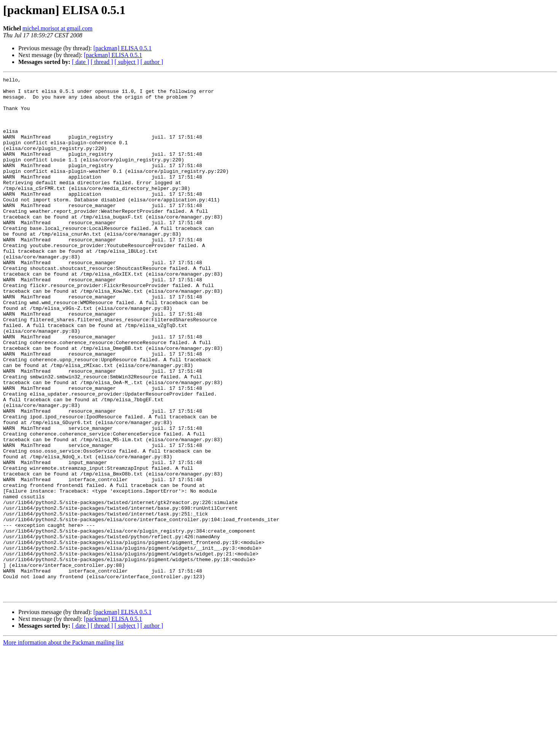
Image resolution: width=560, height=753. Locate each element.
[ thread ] (102, 62)
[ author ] (152, 62)
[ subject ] (127, 62)
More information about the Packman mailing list (63, 746)
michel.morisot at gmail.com (57, 28)
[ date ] (81, 62)
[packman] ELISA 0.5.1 (122, 48)
